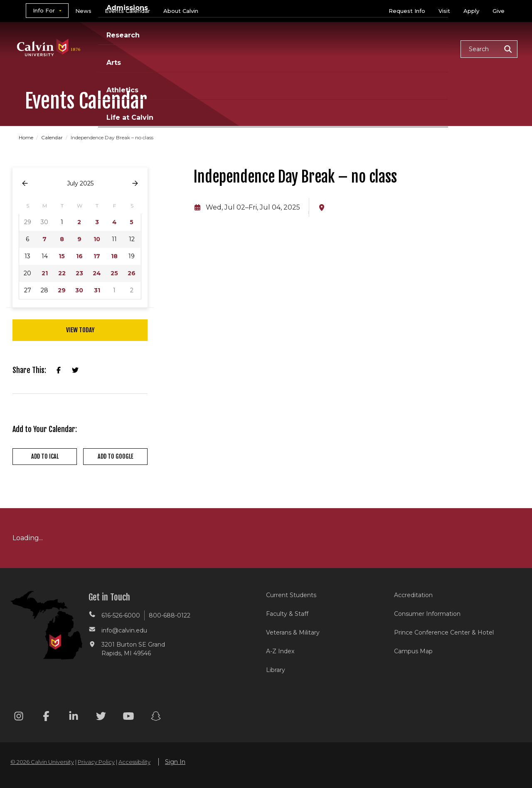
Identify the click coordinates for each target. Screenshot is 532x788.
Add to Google (116, 456)
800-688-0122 (170, 615)
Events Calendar (127, 11)
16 (79, 256)
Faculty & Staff (287, 614)
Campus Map (413, 651)
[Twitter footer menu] (101, 718)
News (83, 11)
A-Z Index (280, 651)
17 (97, 256)
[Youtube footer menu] (128, 718)
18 (114, 256)
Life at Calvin (425, 48)
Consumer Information (427, 614)
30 (79, 290)
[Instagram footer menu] (19, 718)
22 (62, 273)
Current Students (291, 595)
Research (288, 48)
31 (97, 290)
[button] (489, 49)
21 (45, 273)
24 (97, 273)
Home (27, 137)
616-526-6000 (121, 615)
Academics (177, 48)
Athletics (368, 48)
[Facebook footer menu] (46, 718)
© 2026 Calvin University (42, 762)
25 (114, 273)
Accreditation (413, 595)
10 (97, 239)
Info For (44, 10)
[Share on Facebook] (59, 371)
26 (132, 273)
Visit (444, 11)
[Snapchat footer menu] (156, 718)
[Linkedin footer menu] (74, 718)
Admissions (234, 48)
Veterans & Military (293, 632)
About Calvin (181, 11)
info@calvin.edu (124, 630)
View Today (80, 330)
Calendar (53, 137)
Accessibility (134, 762)
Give (499, 11)
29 (62, 290)
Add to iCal (45, 456)
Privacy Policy (96, 762)
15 (62, 256)
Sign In (175, 762)
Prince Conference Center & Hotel (444, 632)
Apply (471, 11)
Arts (329, 48)
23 (79, 273)
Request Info (407, 11)
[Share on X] (75, 371)
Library (276, 670)
